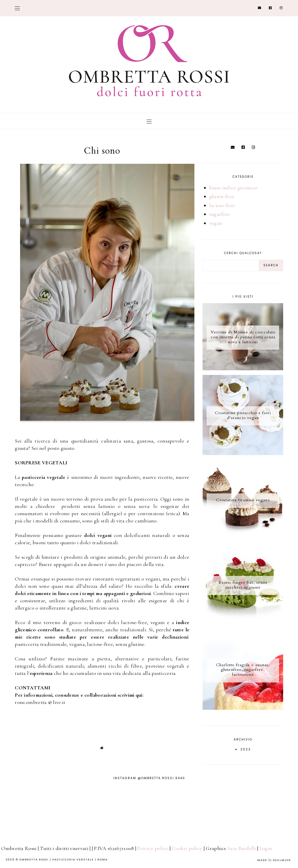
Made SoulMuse (274, 860)
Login (266, 848)
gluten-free (222, 196)
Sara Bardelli (242, 848)
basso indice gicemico (233, 188)
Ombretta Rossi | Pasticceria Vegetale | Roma (64, 860)
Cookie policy (187, 848)
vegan (216, 223)
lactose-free (222, 205)
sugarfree (220, 214)
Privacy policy (153, 848)
